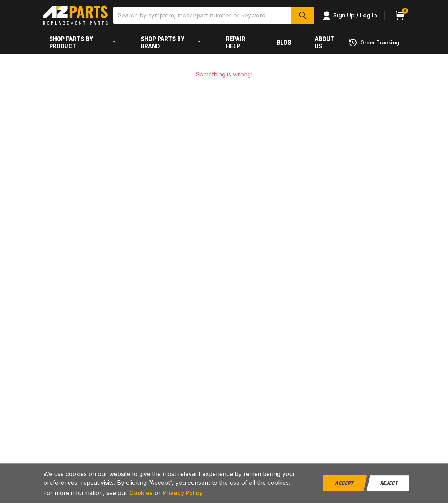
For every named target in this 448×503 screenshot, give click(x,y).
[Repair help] (240, 43)
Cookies (141, 493)
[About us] (326, 43)
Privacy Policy (183, 493)
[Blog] (284, 43)
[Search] (202, 15)
